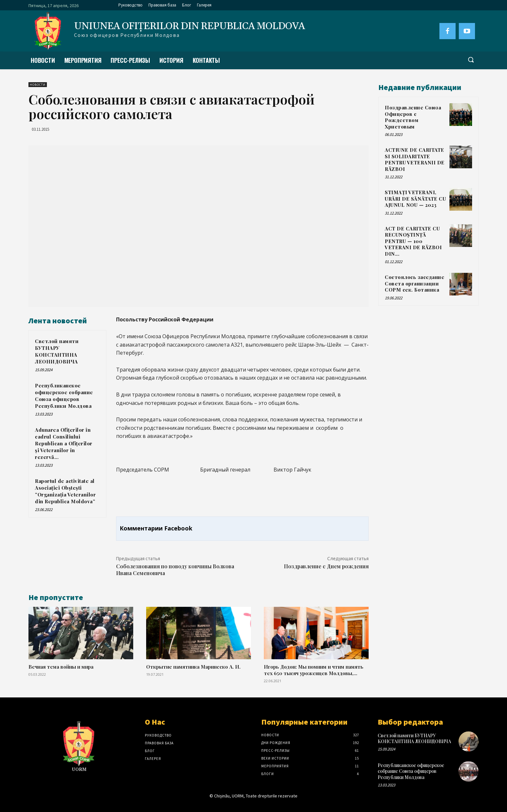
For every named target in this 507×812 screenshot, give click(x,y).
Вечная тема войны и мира (61, 667)
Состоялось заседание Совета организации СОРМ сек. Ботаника (415, 283)
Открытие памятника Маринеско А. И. (193, 667)
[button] (471, 60)
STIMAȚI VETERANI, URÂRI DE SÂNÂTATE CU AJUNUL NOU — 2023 (415, 199)
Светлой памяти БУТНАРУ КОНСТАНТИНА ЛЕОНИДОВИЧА (57, 351)
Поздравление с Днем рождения (326, 566)
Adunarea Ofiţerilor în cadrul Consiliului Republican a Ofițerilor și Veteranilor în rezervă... (64, 443)
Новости (38, 85)
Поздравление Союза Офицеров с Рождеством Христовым (413, 117)
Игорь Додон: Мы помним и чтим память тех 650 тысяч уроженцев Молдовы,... (314, 670)
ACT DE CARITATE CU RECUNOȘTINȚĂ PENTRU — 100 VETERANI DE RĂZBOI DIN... (413, 241)
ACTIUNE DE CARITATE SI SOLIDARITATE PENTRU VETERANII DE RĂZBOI (415, 159)
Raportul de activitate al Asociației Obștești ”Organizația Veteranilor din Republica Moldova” (65, 491)
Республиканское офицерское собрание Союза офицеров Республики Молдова (64, 396)
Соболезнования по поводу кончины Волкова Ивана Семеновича (175, 570)
